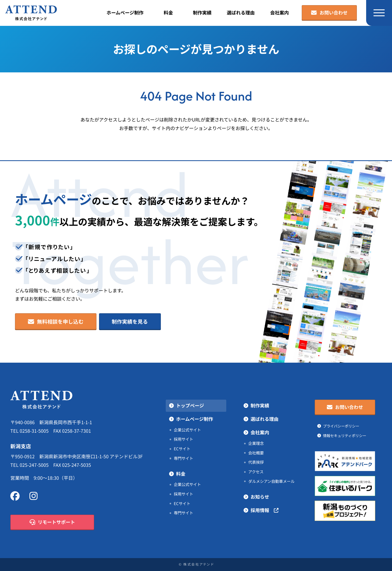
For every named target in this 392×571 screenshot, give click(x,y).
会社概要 (256, 453)
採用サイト (183, 439)
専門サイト (183, 458)
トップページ (190, 406)
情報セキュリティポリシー (345, 436)
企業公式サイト (187, 430)
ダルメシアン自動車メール (271, 481)
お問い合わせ (329, 13)
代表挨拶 (256, 462)
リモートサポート (52, 522)
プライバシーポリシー (341, 426)
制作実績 (202, 13)
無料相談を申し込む (56, 322)
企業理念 (256, 443)
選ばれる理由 (241, 13)
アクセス (256, 472)
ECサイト (182, 449)
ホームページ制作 (125, 13)
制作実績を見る (130, 322)
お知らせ (260, 497)
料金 (168, 13)
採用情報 (265, 510)
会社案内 (280, 13)
